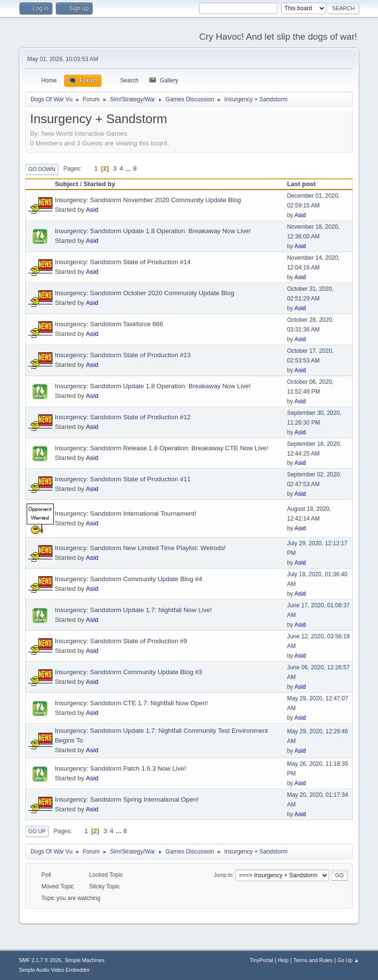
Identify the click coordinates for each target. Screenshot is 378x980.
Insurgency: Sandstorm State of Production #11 (123, 479)
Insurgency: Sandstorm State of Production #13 (123, 355)
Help (283, 960)
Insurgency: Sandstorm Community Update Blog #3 (129, 672)
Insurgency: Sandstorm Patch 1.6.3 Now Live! (120, 768)
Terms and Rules (313, 960)
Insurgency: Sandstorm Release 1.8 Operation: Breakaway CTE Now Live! (162, 448)
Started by (99, 184)
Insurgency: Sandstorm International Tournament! (126, 514)
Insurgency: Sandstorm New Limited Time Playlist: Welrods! (140, 548)
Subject (66, 184)
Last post (305, 184)
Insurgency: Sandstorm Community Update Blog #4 (129, 579)
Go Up (37, 831)
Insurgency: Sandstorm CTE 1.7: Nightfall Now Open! (131, 703)
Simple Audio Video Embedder (54, 970)
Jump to (223, 875)
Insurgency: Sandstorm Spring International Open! (127, 799)
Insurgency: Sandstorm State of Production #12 (123, 417)
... (129, 168)
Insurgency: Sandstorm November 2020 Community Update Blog (148, 200)
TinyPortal (262, 960)
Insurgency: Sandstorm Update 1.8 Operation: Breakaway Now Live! (153, 231)
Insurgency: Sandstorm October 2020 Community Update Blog (145, 293)
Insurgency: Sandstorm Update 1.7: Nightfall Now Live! (133, 610)
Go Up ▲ (348, 960)
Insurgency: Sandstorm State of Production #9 (121, 641)
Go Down (42, 169)
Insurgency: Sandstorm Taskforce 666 (109, 324)
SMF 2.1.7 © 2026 (40, 960)
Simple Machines (84, 960)
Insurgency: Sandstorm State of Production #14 (123, 262)
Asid (92, 210)
